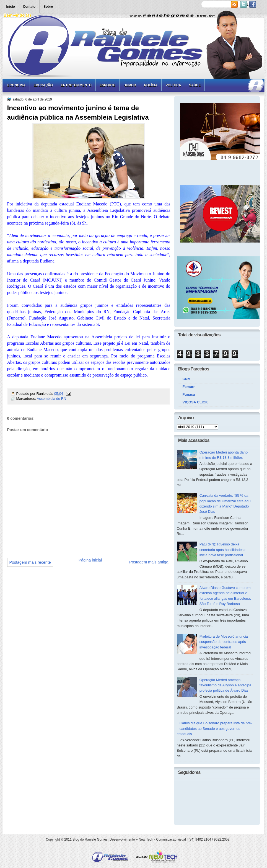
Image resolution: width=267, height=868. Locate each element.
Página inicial (90, 560)
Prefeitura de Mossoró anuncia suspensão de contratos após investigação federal (224, 642)
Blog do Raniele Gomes (90, 839)
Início (11, 7)
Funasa (189, 394)
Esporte (107, 85)
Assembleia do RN (52, 399)
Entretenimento (76, 85)
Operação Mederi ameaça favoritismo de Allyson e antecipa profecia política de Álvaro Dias (225, 685)
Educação (43, 85)
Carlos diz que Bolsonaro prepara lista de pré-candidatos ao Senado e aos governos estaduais (214, 728)
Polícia (151, 85)
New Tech (146, 839)
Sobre (48, 7)
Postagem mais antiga (149, 562)
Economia (17, 85)
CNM (187, 379)
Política (173, 85)
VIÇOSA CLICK (195, 402)
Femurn (189, 387)
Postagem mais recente (30, 562)
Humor (130, 85)
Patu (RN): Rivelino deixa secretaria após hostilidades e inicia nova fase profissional (223, 550)
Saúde (195, 85)
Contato (29, 7)
